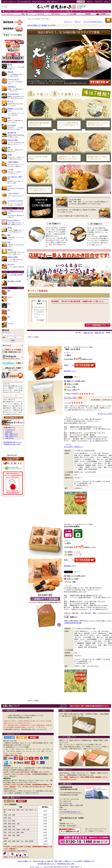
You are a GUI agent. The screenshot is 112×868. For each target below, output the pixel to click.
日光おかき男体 (12, 140)
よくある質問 (78, 861)
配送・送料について (12, 434)
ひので (10, 186)
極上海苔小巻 (12, 133)
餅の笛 (10, 65)
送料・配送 (58, 861)
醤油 (9, 291)
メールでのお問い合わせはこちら (70, 812)
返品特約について (70, 371)
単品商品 (44, 25)
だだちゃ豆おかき (13, 94)
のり (9, 304)
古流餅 (10, 155)
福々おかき (11, 264)
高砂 (9, 235)
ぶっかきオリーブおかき (15, 201)
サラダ (10, 297)
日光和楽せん (12, 87)
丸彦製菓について (89, 861)
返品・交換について (12, 436)
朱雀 (9, 242)
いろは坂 (10, 169)
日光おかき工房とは (39, 861)
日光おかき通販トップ (34, 25)
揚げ (9, 317)
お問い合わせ (9, 438)
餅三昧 (10, 228)
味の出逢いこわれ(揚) (14, 281)
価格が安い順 (88, 333)
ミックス (10, 323)
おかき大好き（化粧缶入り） (74, 447)
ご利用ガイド (68, 861)
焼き (9, 310)
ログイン (90, 2)
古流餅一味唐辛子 (13, 162)
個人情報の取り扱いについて (13, 442)
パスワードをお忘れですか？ (93, 22)
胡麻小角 (10, 72)
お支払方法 (9, 432)
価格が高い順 (99, 333)
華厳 (9, 147)
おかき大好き (12, 125)
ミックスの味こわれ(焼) (15, 275)
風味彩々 (10, 250)
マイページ (99, 2)
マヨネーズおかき (13, 193)
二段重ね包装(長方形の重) (73, 623)
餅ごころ (10, 101)
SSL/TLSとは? (12, 455)
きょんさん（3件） (71, 398)
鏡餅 (9, 118)
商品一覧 (50, 861)
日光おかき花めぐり (14, 220)
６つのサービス (10, 430)
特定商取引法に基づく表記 (12, 444)
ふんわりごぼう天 (13, 79)
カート (107, 2)
